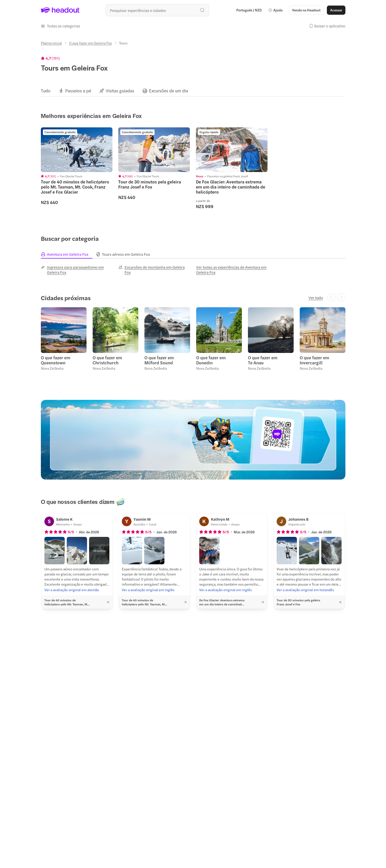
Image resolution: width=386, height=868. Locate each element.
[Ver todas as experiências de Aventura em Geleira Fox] (232, 270)
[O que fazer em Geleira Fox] (90, 43)
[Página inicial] (51, 43)
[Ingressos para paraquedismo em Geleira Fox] (77, 270)
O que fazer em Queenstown (56, 360)
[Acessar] (336, 10)
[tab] (68, 254)
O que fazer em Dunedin (211, 360)
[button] (275, 10)
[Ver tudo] (316, 298)
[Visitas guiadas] (120, 91)
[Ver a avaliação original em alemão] (72, 590)
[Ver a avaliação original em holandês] (305, 590)
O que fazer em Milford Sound (159, 360)
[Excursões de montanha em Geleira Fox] (154, 270)
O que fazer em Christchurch (107, 360)
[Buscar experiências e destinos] (157, 10)
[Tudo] (46, 91)
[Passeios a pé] (78, 91)
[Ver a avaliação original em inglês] (148, 590)
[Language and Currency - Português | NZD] (249, 10)
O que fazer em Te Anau (263, 360)
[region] (193, 91)
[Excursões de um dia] (169, 91)
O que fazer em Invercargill (314, 360)
